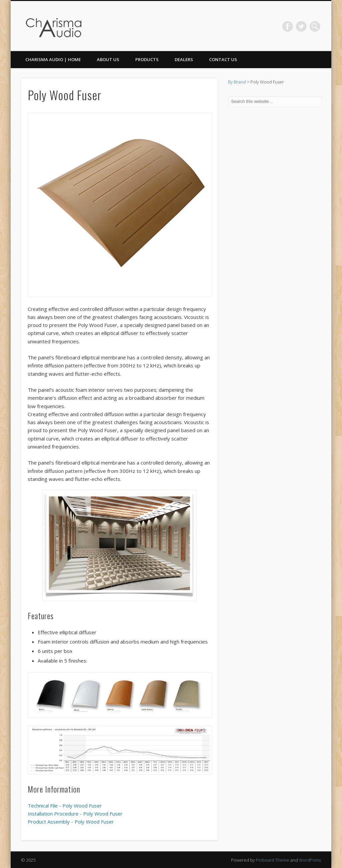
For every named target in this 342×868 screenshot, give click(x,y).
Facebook (288, 26)
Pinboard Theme (273, 860)
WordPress (310, 860)
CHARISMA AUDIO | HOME (53, 59)
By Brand (237, 82)
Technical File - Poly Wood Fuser (65, 806)
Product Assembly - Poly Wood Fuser (71, 822)
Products (147, 59)
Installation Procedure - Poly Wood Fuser (75, 814)
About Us (108, 59)
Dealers (184, 59)
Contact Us (223, 59)
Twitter (301, 26)
